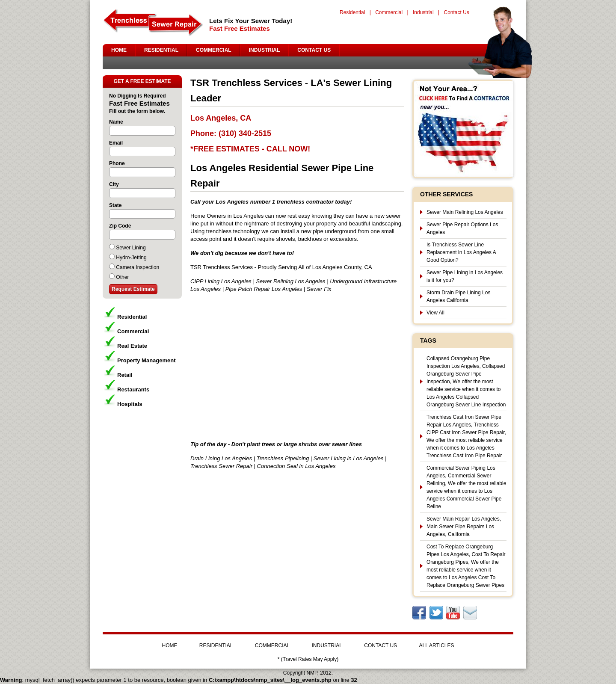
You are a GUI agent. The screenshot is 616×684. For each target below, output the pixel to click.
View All (435, 313)
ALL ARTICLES (436, 646)
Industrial (423, 12)
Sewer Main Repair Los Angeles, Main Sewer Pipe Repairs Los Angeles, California (464, 527)
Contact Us (456, 12)
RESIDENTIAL (161, 50)
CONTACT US (314, 50)
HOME (119, 50)
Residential (352, 12)
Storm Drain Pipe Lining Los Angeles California (458, 296)
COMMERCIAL (214, 50)
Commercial (389, 12)
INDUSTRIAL (265, 50)
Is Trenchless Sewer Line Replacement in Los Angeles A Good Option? (461, 252)
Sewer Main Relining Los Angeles (465, 212)
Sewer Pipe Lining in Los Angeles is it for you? (465, 276)
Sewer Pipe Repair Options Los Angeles (462, 228)
